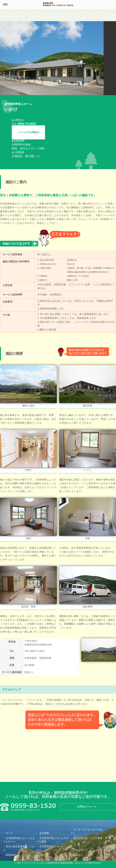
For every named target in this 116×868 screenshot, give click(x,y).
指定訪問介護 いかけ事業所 (86, 840)
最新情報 (11, 855)
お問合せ (78, 855)
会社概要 (44, 833)
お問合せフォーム (87, 807)
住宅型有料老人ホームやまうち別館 (53, 840)
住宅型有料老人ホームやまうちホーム (19, 840)
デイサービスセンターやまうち (87, 832)
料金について (81, 850)
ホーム (9, 833)
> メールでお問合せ (28, 132)
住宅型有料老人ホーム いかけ (53, 848)
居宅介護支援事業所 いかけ (19, 848)
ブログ (43, 855)
